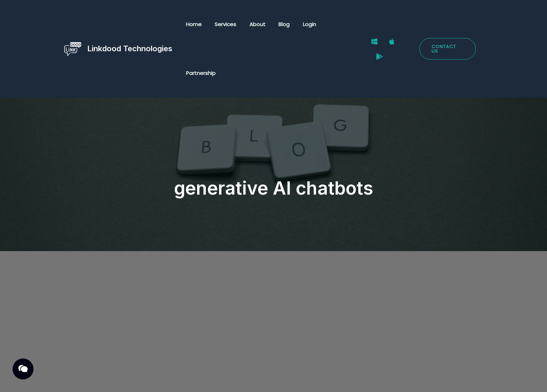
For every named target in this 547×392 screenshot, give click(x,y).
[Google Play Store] (409, 25)
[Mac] (391, 25)
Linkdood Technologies (130, 24)
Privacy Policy (76, 379)
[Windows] (374, 25)
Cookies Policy (188, 379)
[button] (447, 25)
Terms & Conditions (132, 379)
